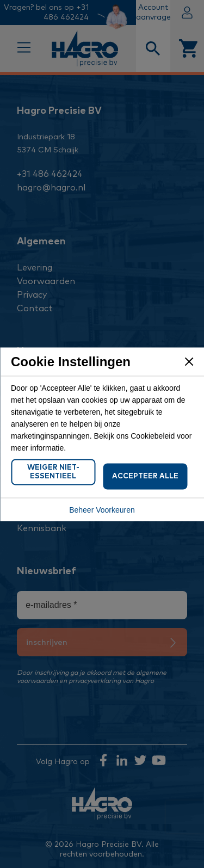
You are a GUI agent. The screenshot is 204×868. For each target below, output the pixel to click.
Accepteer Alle (145, 476)
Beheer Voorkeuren (102, 509)
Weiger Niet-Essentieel (53, 472)
